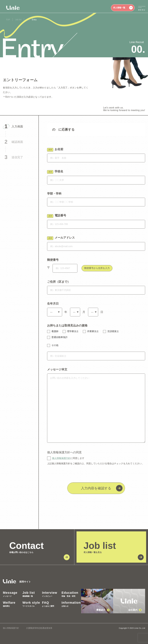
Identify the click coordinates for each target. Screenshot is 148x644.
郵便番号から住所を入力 (97, 268)
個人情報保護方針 (61, 458)
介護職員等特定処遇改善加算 (39, 628)
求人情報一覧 (123, 8)
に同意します (68, 458)
